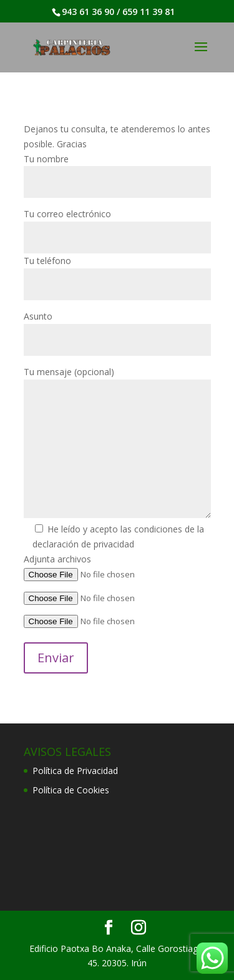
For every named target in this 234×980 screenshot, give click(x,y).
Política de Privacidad (75, 771)
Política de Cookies (71, 790)
